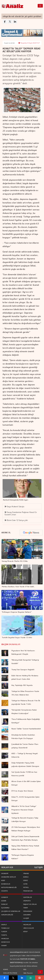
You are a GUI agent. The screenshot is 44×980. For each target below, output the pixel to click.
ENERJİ (4, 925)
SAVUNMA (27, 915)
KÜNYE (6, 969)
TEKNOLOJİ (5, 928)
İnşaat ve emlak (9, 43)
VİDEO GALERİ (29, 928)
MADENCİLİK (28, 891)
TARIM (26, 908)
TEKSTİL (4, 935)
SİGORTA (5, 891)
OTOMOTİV (27, 901)
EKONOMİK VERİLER (9, 877)
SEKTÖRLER (28, 897)
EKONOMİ (5, 873)
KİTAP (25, 931)
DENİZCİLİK (6, 942)
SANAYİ (4, 945)
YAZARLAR (27, 925)
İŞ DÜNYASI (5, 908)
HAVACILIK (5, 938)
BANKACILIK (6, 884)
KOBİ (3, 880)
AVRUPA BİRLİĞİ (7, 915)
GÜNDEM (5, 897)
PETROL (26, 887)
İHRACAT (4, 904)
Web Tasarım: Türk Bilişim (28, 975)
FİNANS (26, 873)
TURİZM (4, 931)
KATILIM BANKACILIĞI (9, 887)
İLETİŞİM (39, 867)
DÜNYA (4, 901)
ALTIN (25, 884)
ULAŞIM (26, 918)
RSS (25, 969)
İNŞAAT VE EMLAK (30, 904)
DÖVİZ (26, 880)
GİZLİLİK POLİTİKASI (10, 973)
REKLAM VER (7, 867)
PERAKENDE (28, 911)
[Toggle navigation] (40, 6)
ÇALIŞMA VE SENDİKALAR (11, 911)
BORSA (26, 877)
